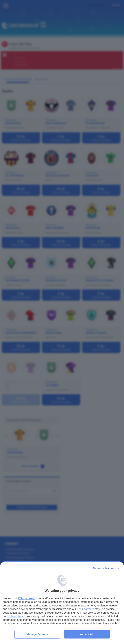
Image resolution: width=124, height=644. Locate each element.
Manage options (37, 634)
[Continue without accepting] (106, 568)
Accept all (87, 634)
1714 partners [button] (26, 598)
